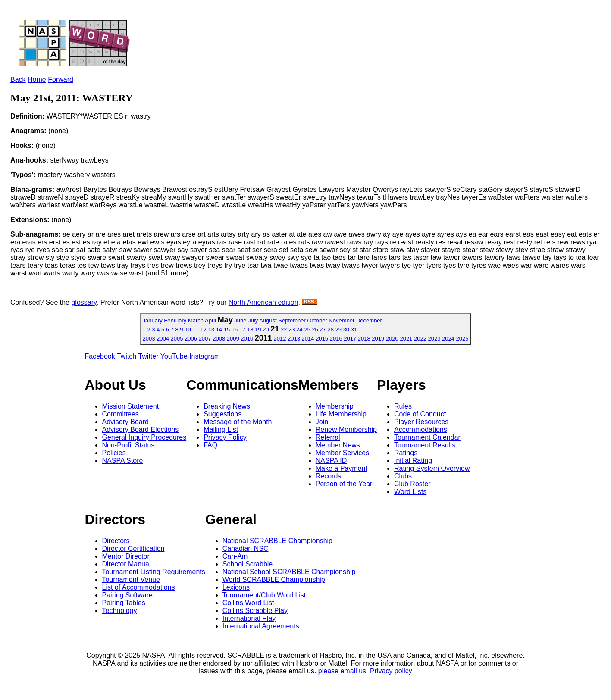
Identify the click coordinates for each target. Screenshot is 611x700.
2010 (247, 339)
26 (315, 330)
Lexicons (236, 587)
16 (235, 330)
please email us (342, 671)
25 (307, 330)
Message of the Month (238, 422)
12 (203, 330)
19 (258, 330)
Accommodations (421, 430)
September (292, 320)
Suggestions (222, 414)
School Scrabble (248, 564)
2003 (149, 339)
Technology (120, 611)
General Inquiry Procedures (144, 437)
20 (266, 330)
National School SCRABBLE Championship (289, 572)
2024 (448, 339)
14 (219, 330)
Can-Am (235, 556)
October (317, 320)
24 (299, 330)
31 (354, 330)
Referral (328, 437)
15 (227, 330)
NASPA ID (331, 461)
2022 (420, 339)
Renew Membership (346, 430)
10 (188, 330)
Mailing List (221, 430)
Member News (338, 445)
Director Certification (133, 548)
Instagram (205, 356)
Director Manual (127, 564)
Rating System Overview (432, 468)
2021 (406, 339)
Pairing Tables (124, 603)
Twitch (127, 356)
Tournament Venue (131, 580)
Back (18, 80)
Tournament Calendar (427, 437)
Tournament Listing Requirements (154, 572)
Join (322, 422)
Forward (61, 80)
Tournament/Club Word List (264, 595)
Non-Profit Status (128, 445)
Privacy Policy (225, 437)
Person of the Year (344, 484)
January (152, 320)
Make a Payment (342, 468)
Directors (116, 541)
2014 (308, 339)
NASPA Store (123, 461)
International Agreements (261, 626)
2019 (378, 339)
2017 (350, 339)
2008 (219, 339)
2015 (322, 339)
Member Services (342, 453)
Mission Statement (131, 406)
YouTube (174, 356)
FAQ (210, 445)
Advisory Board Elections (141, 430)
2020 (392, 339)
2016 (336, 339)
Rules (403, 406)
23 (291, 330)
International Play (249, 618)
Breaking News (227, 406)
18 (250, 330)
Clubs (403, 476)
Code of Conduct (420, 414)
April (210, 320)
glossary (84, 302)
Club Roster (412, 484)
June (240, 320)
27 (323, 330)
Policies (114, 453)
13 (211, 330)
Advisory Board (126, 422)
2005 (177, 339)
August (268, 320)
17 (242, 330)
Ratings (406, 453)
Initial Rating (413, 461)
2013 (294, 339)
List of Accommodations (139, 587)
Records (329, 476)
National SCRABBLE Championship (277, 541)
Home (37, 80)
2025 (462, 339)
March (196, 320)
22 (284, 330)
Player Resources (421, 422)
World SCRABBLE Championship (274, 580)
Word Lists (410, 492)
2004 (163, 339)
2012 (280, 339)
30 (346, 330)
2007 (205, 339)
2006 (191, 339)
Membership (335, 406)
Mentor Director (126, 556)
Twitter (148, 356)
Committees (121, 414)
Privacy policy (391, 671)
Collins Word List (248, 603)
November (342, 320)
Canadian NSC (246, 548)
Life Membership (341, 414)
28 (330, 330)
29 (338, 330)
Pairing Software (127, 595)
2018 (364, 339)
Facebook (100, 356)
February (175, 320)
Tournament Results (425, 445)
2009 (233, 339)
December (369, 320)
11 (195, 330)
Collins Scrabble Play (255, 611)
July (253, 320)
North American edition (263, 302)
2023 (434, 339)
